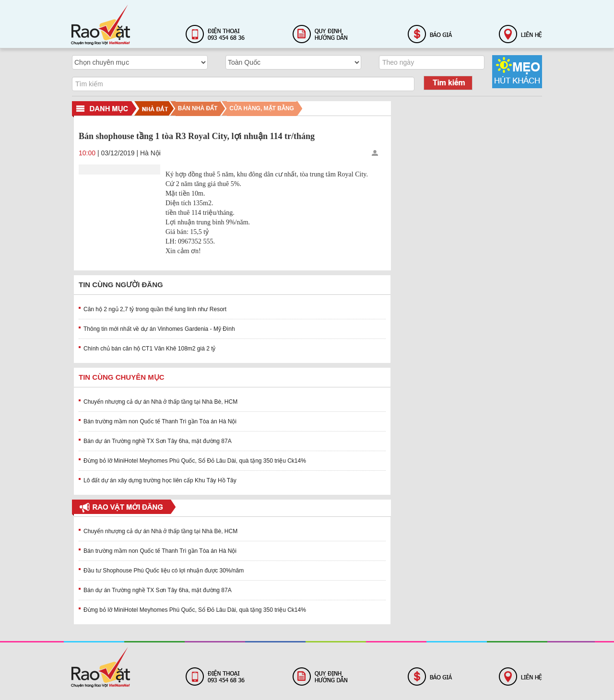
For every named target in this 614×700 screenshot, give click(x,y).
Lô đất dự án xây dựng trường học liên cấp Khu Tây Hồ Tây (160, 480)
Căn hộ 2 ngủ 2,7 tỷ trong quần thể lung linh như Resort (155, 309)
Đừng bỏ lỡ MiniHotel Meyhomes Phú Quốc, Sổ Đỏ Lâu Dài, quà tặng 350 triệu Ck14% (195, 461)
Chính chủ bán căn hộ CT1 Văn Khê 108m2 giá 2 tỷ (150, 349)
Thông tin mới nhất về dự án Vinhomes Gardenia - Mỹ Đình (159, 329)
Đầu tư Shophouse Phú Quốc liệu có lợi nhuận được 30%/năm (164, 571)
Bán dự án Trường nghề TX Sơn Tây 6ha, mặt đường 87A (158, 441)
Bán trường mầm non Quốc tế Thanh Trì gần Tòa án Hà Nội (160, 421)
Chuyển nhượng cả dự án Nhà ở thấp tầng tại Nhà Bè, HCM (160, 402)
